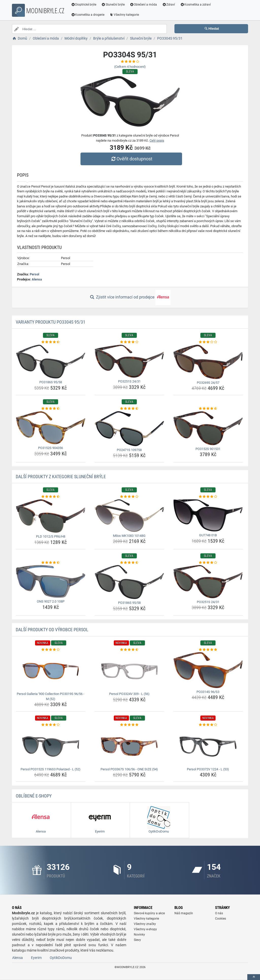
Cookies (221, 919)
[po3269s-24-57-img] (208, 362)
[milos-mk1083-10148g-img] (129, 516)
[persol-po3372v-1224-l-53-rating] (208, 725)
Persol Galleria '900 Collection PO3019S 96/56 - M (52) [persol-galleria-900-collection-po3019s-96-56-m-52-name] (51, 696)
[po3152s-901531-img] (208, 428)
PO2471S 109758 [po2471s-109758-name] (129, 450)
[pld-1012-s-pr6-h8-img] (51, 516)
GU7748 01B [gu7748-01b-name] (208, 535)
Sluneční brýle (113, 5)
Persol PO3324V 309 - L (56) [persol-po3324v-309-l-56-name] (129, 694)
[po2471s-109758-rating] (129, 409)
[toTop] (254, 977)
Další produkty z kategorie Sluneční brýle (61, 477)
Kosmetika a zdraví (196, 5)
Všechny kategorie (124, 15)
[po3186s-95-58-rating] (51, 342)
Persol (34, 274)
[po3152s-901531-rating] (208, 409)
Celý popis (157, 140)
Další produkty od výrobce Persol (52, 630)
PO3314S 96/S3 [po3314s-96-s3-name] (208, 692)
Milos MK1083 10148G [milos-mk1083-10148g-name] (129, 536)
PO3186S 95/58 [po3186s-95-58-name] (51, 382)
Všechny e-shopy (145, 929)
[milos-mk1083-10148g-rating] (129, 497)
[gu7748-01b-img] (208, 515)
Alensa (37, 279)
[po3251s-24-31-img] (129, 361)
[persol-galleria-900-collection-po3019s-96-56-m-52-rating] (51, 650)
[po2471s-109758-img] (129, 429)
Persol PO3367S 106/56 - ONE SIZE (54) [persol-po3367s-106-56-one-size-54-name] (129, 769)
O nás (219, 913)
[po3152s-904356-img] (51, 428)
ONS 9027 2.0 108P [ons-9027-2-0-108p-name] (51, 601)
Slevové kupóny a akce (149, 913)
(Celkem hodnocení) (130, 67)
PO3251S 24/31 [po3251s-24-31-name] (129, 381)
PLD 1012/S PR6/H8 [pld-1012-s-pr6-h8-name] (51, 536)
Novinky (139, 935)
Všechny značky (145, 924)
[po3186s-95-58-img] (51, 362)
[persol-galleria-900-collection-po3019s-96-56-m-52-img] (51, 671)
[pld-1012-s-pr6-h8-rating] (51, 497)
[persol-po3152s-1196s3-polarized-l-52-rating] (51, 725)
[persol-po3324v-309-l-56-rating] (129, 650)
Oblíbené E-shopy (34, 796)
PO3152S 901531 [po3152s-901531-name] (208, 449)
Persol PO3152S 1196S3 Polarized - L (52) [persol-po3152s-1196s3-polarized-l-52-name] (51, 769)
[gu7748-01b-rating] (208, 497)
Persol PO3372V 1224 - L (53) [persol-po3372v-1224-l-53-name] (208, 769)
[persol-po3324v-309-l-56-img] (129, 671)
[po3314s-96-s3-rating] (208, 650)
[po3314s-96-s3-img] (208, 670)
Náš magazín (184, 913)
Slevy (137, 940)
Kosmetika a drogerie (88, 15)
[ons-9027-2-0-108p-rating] (51, 563)
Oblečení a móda (144, 5)
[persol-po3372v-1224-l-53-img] (208, 746)
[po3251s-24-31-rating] (129, 342)
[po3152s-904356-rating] (51, 409)
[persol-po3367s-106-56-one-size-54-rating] (129, 725)
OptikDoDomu (61, 958)
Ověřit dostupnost (131, 159)
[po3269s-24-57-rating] (208, 342)
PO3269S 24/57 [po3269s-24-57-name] (208, 383)
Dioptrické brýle (84, 5)
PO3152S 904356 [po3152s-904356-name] (51, 448)
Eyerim (36, 958)
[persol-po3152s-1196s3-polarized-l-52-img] (51, 746)
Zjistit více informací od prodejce (130, 297)
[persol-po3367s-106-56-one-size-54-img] (129, 746)
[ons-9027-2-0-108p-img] (51, 581)
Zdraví (169, 5)
